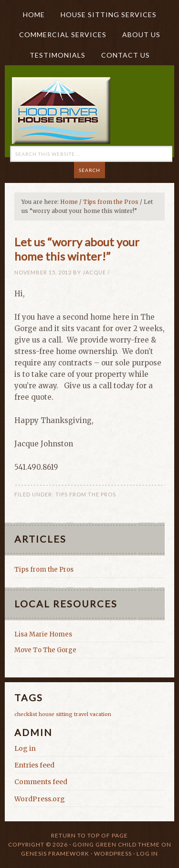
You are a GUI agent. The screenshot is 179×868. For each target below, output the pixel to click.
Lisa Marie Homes (43, 634)
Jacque (94, 272)
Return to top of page (89, 835)
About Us (138, 35)
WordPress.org (40, 799)
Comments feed (41, 782)
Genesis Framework (55, 853)
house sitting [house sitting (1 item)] (56, 714)
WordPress (113, 853)
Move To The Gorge (45, 650)
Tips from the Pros (86, 494)
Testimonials (58, 55)
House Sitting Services (109, 15)
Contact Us (126, 55)
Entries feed (34, 765)
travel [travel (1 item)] (81, 714)
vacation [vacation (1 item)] (100, 714)
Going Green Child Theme (116, 844)
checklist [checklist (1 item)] (26, 714)
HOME (34, 15)
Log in (25, 748)
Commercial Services (63, 35)
